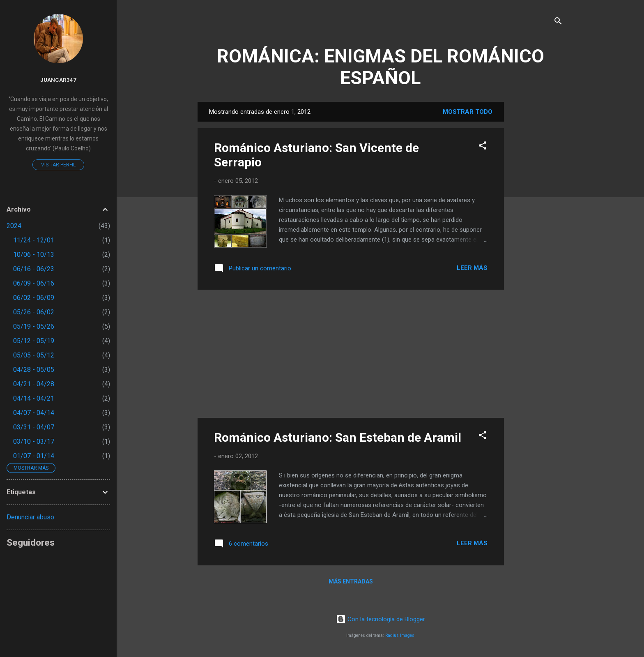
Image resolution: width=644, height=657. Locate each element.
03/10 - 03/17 (34, 441)
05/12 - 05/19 (34, 341)
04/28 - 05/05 (34, 370)
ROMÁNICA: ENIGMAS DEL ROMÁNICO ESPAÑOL (381, 67)
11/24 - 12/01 (34, 240)
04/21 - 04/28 (34, 384)
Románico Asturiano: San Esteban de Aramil (338, 437)
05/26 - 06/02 (34, 312)
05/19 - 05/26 (34, 326)
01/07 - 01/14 (34, 456)
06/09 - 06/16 (34, 283)
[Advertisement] (537, 225)
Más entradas (351, 581)
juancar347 (58, 80)
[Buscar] (558, 22)
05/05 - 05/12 (34, 355)
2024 (14, 226)
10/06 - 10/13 (34, 255)
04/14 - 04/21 (34, 398)
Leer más (472, 268)
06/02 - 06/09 (34, 298)
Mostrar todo (468, 112)
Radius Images (400, 635)
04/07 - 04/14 (34, 413)
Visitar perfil (58, 165)
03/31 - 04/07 (34, 427)
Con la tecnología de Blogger (381, 619)
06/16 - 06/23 (34, 269)
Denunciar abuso (30, 517)
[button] (483, 147)
